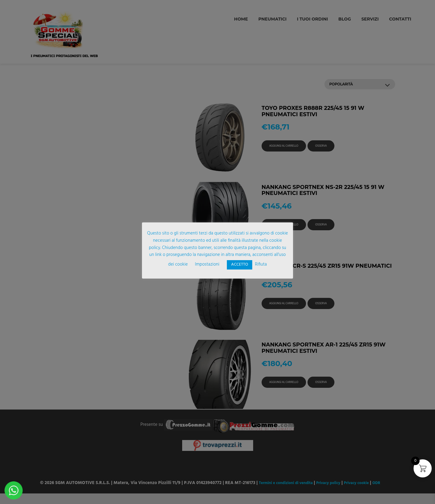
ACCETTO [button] (240, 265)
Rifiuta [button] (261, 264)
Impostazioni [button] (207, 264)
